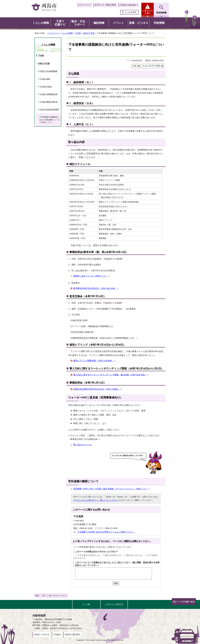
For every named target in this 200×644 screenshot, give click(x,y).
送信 (116, 583)
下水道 (78, 33)
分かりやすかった (113, 555)
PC (44, 596)
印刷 (135, 66)
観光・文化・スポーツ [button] (80, 23)
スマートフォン (60, 596)
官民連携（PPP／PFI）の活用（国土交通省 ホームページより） (112, 489)
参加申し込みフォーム (91, 276)
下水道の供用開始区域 (48, 94)
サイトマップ (85, 5)
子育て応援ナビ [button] (60, 23)
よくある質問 (130, 12)
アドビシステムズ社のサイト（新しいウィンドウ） (95, 500)
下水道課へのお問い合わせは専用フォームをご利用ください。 (106, 532)
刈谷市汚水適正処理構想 (49, 109)
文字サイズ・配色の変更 (105, 5)
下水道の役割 (45, 79)
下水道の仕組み (46, 87)
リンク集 (86, 604)
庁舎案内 (57, 635)
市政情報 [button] (159, 23)
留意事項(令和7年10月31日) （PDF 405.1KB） (96, 288)
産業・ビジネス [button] (139, 23)
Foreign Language (128, 5)
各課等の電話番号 (72, 635)
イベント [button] (118, 23)
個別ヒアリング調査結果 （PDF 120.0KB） (94, 361)
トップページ (53, 33)
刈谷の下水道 (89, 33)
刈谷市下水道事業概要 (48, 71)
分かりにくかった (134, 555)
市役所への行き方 (42, 635)
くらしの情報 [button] (41, 23)
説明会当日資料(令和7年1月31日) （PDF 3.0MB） (98, 389)
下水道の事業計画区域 (48, 102)
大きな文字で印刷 (151, 66)
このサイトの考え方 (114, 604)
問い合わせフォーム (82, 445)
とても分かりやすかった (89, 555)
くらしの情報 (67, 33)
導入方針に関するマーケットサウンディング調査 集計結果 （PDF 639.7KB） (111, 375)
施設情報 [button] (99, 23)
